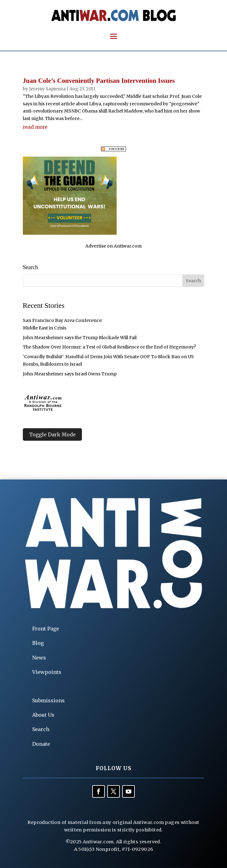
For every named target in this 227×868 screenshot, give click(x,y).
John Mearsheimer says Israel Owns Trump (70, 374)
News (39, 658)
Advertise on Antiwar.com (113, 246)
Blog (38, 643)
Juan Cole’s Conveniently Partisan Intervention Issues (99, 81)
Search (41, 729)
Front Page (46, 629)
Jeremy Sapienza (47, 89)
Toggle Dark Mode (52, 434)
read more (35, 127)
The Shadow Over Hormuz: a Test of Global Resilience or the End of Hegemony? (109, 347)
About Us (43, 715)
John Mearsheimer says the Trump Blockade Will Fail (80, 338)
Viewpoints (47, 672)
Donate (41, 744)
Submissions (48, 700)
